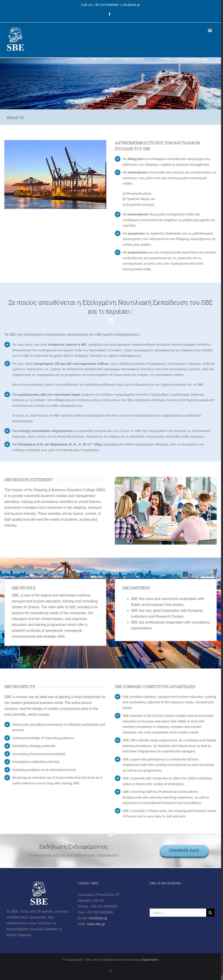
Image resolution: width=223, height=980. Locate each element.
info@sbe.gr (131, 5)
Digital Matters (150, 960)
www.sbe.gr (96, 924)
